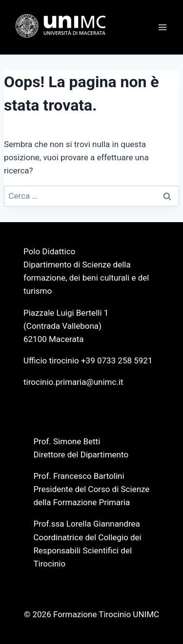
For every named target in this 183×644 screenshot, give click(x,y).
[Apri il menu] (162, 27)
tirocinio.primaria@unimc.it (73, 382)
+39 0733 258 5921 (117, 360)
